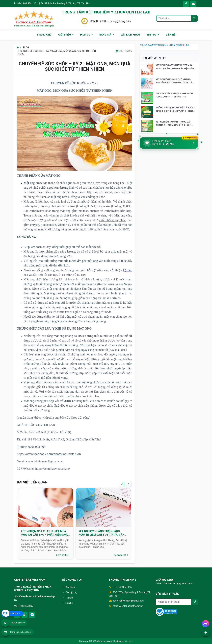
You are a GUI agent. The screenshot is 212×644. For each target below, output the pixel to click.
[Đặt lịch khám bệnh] (169, 143)
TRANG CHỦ (44, 35)
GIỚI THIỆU (65, 35)
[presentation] (122, 484)
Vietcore (129, 641)
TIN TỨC (152, 35)
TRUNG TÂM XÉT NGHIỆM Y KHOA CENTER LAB (164, 45)
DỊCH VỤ (85, 35)
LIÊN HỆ (171, 35)
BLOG (26, 47)
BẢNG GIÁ (106, 35)
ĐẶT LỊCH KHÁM (130, 35)
